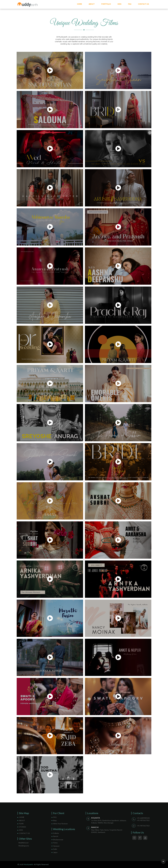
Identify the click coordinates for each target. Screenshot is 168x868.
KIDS (119, 4)
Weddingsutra (24, 846)
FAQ (130, 4)
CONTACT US (143, 4)
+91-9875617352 (143, 820)
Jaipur (55, 852)
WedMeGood (23, 843)
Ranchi (56, 836)
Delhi (55, 849)
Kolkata (56, 833)
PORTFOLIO (106, 4)
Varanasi (56, 846)
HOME (79, 4)
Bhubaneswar (58, 840)
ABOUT (92, 4)
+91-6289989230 (143, 818)
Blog (55, 820)
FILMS (21, 824)
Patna (55, 843)
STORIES (22, 827)
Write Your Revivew (60, 824)
